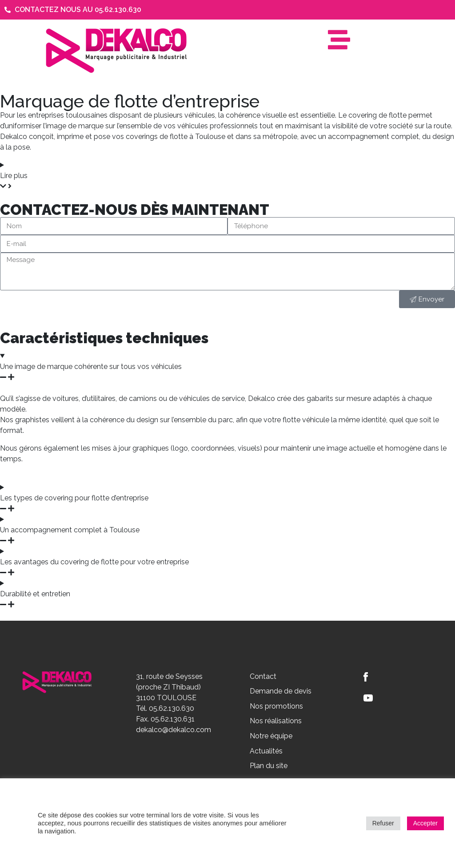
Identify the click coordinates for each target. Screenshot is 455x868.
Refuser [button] (383, 823)
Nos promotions (276, 706)
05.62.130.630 (172, 708)
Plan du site (269, 766)
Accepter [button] (425, 823)
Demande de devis (281, 691)
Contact (263, 676)
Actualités (266, 751)
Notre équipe (271, 736)
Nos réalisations (276, 721)
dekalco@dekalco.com (174, 730)
